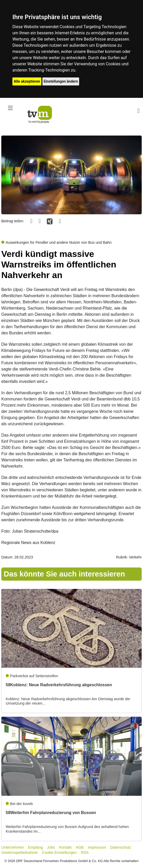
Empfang (35, 847)
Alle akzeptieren (27, 81)
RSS (85, 853)
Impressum (97, 847)
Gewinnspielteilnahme (20, 853)
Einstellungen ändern (61, 81)
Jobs (51, 847)
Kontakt (65, 847)
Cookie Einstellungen (59, 853)
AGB (80, 847)
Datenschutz (121, 847)
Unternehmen (13, 847)
